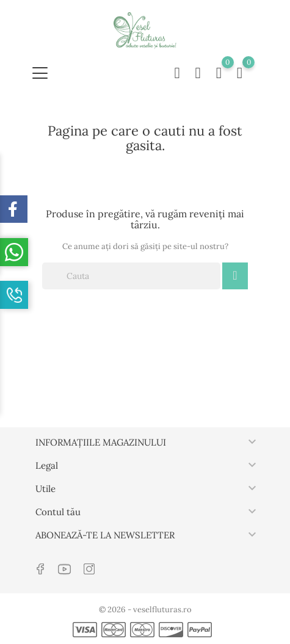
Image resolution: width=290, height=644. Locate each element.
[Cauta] (131, 276)
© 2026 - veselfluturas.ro (145, 610)
